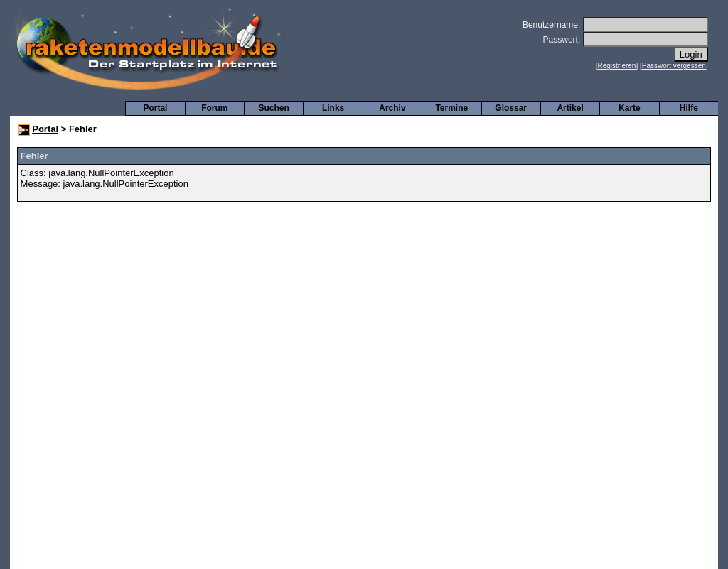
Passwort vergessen (674, 66)
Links (333, 108)
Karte (630, 108)
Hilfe (689, 108)
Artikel (570, 108)
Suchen (274, 108)
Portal (155, 108)
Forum (214, 108)
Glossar (511, 108)
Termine (451, 108)
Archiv (392, 108)
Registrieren (617, 66)
